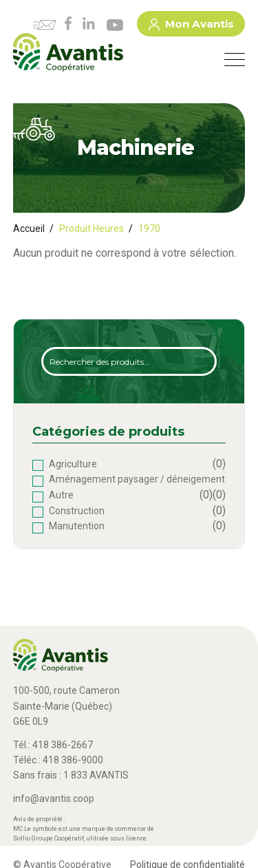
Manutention (77, 526)
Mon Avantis (191, 26)
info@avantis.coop (54, 798)
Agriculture (73, 464)
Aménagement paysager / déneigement (137, 479)
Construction (77, 511)
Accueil (29, 229)
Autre (61, 495)
